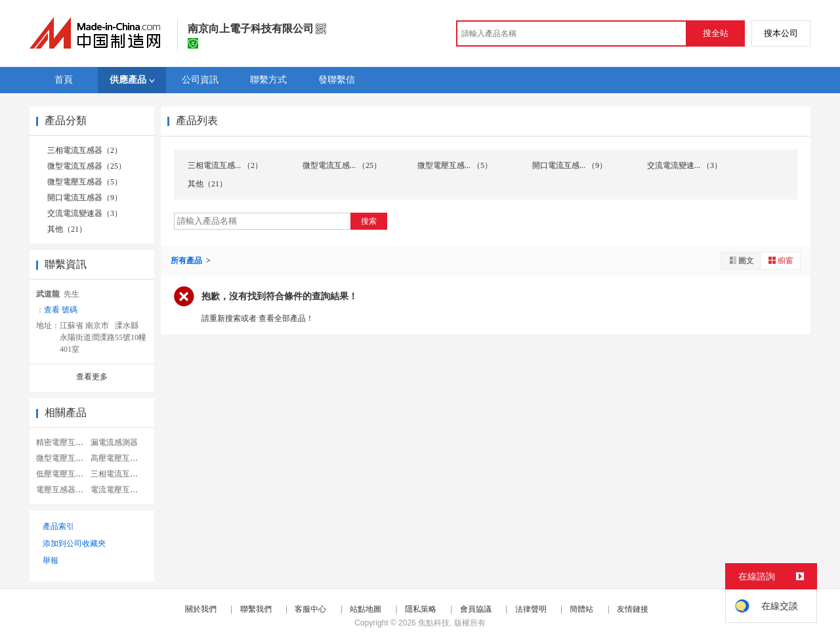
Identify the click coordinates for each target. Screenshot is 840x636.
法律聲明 (531, 609)
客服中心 (310, 609)
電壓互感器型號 (64, 490)
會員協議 (476, 609)
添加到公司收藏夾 (74, 543)
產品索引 (58, 526)
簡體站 (581, 609)
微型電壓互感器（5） (85, 182)
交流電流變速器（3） (85, 213)
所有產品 (187, 261)
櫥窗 (780, 260)
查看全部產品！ (286, 318)
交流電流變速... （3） (684, 165)
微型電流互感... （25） (342, 165)
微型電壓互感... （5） (455, 165)
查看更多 (92, 377)
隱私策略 (421, 609)
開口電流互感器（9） (85, 198)
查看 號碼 (61, 310)
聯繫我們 (256, 609)
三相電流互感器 (118, 474)
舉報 (51, 561)
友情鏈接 (633, 609)
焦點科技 (434, 623)
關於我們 (201, 609)
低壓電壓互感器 (64, 474)
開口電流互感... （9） (570, 165)
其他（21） (67, 229)
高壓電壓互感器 (118, 458)
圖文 (741, 260)
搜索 (369, 221)
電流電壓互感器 (118, 490)
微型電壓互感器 (64, 458)
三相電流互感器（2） (85, 150)
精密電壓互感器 (64, 442)
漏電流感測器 (114, 442)
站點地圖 (366, 609)
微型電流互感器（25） (87, 166)
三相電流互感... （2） (225, 165)
